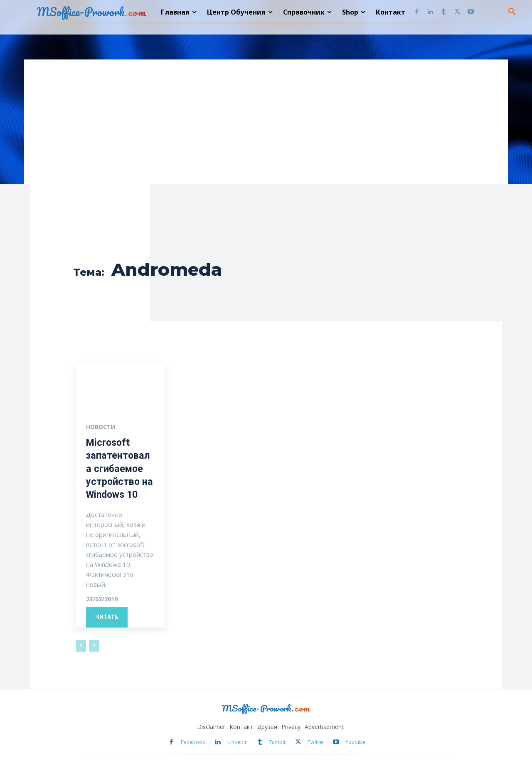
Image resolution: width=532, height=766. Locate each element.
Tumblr (277, 743)
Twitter (316, 743)
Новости (101, 427)
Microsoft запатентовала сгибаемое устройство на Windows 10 (120, 468)
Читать (107, 617)
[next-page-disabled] (94, 646)
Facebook (193, 743)
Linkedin (238, 743)
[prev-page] (81, 646)
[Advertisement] (266, 122)
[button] (512, 12)
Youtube (355, 743)
